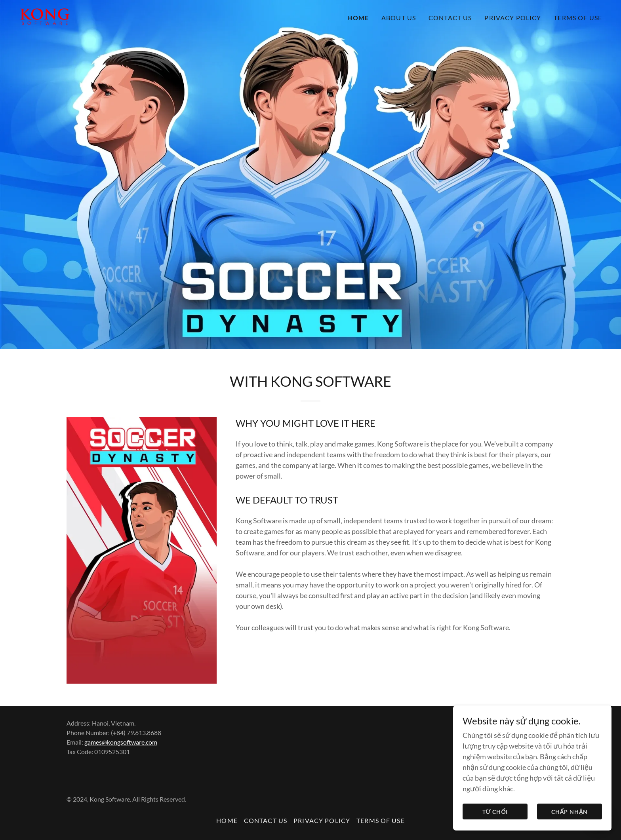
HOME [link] (358, 18)
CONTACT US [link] (450, 18)
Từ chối (495, 812)
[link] (45, 16)
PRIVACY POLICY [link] (513, 18)
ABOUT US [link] (399, 18)
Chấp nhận (570, 812)
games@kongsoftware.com (121, 742)
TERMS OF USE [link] (578, 18)
